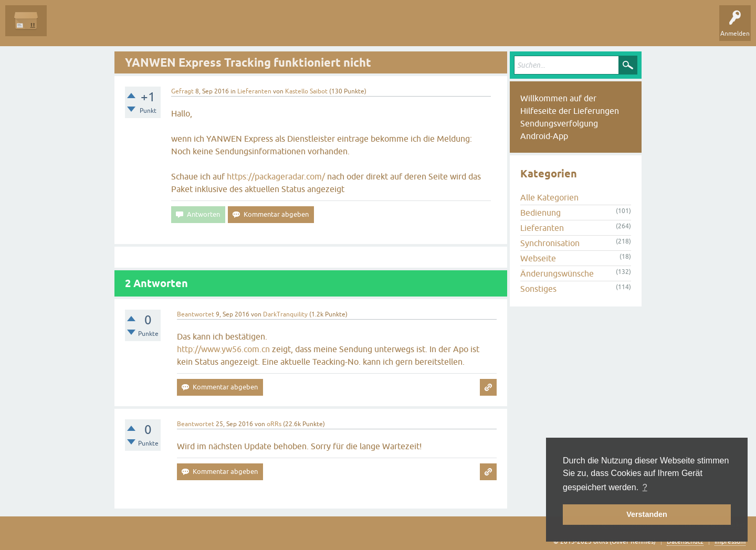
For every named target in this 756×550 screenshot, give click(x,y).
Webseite (538, 258)
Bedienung (540, 213)
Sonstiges (538, 289)
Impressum (730, 542)
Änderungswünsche (557, 273)
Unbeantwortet (122, 28)
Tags (167, 28)
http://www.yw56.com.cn (223, 349)
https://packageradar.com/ (276, 176)
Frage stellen (252, 28)
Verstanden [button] (647, 514)
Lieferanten (254, 91)
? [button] (645, 487)
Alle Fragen (71, 28)
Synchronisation (550, 243)
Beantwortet (196, 314)
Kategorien (206, 28)
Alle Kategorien (549, 197)
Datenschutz (685, 542)
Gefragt (182, 91)
